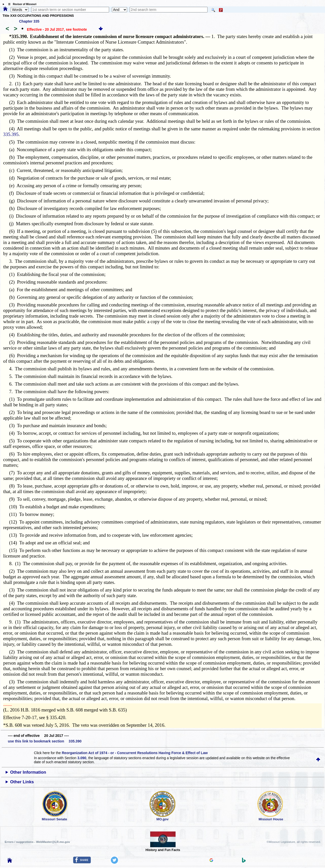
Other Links (22, 782)
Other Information (28, 772)
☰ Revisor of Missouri (21, 4)
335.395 (11, 134)
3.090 (82, 758)
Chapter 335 (29, 21)
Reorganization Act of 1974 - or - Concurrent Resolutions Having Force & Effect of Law (135, 753)
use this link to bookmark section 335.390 (45, 741)
